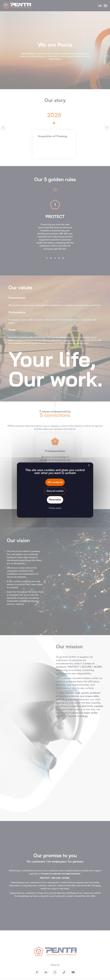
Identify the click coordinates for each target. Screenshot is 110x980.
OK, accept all (55, 482)
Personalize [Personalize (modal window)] (55, 500)
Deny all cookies (55, 491)
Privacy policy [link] (55, 508)
